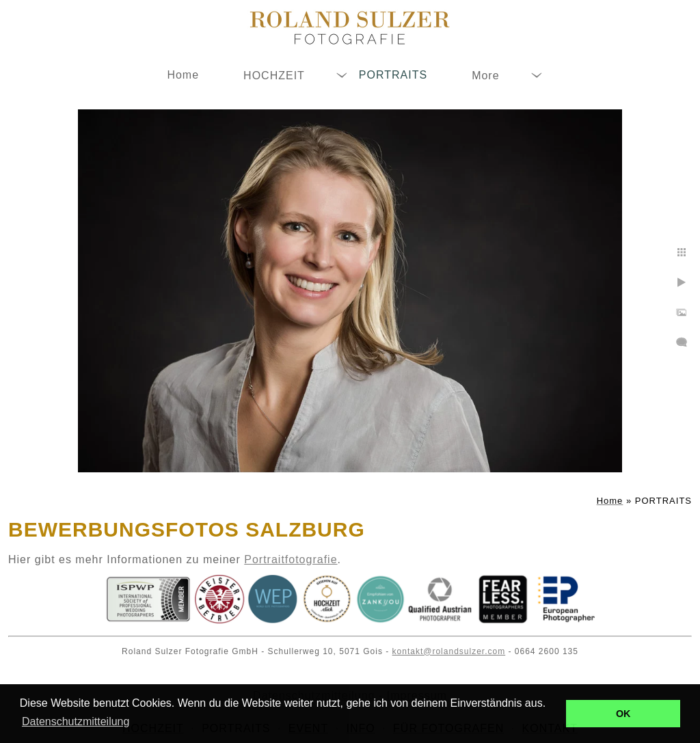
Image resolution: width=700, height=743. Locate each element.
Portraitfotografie (291, 559)
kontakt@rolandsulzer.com (449, 651)
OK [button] (623, 714)
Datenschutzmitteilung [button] (76, 721)
